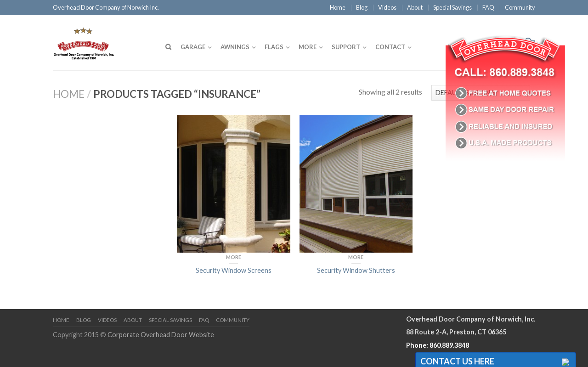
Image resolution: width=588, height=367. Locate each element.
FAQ (488, 7)
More (308, 47)
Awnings (235, 47)
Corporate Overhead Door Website (161, 335)
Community (520, 7)
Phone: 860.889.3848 (438, 345)
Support (346, 47)
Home (338, 7)
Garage (193, 47)
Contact (390, 47)
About (415, 7)
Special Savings (452, 7)
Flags (274, 47)
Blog (362, 7)
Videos (387, 7)
